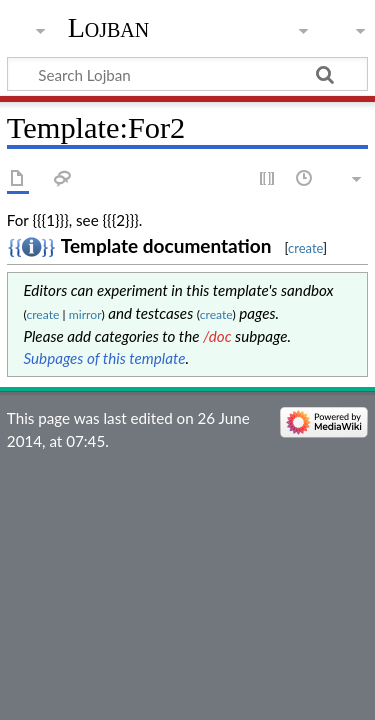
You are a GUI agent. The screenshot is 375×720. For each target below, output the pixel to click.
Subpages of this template (105, 358)
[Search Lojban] (187, 74)
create (305, 248)
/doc (217, 336)
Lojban (109, 27)
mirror (85, 314)
